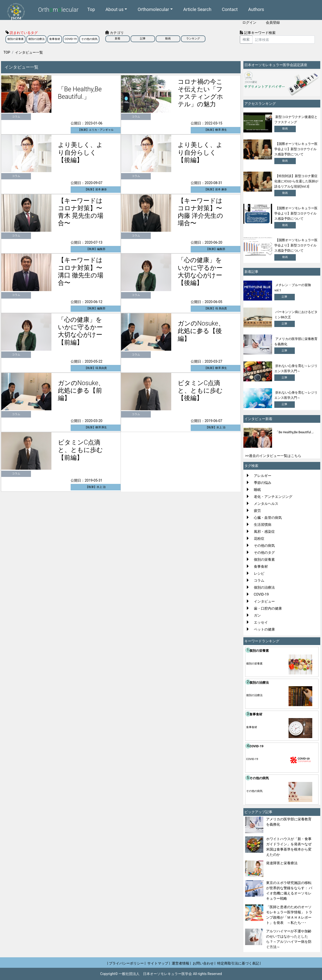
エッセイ (261, 622)
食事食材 (55, 39)
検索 (246, 39)
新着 (118, 39)
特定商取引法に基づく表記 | (239, 963)
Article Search (197, 9)
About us (114, 9)
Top (91, 9)
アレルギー (263, 476)
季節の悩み (263, 483)
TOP (7, 52)
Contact (230, 9)
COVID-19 (71, 39)
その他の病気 (89, 39)
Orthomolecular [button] (153, 9)
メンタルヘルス (266, 504)
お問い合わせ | (204, 963)
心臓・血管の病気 (268, 518)
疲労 (257, 511)
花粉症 (259, 539)
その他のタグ (264, 552)
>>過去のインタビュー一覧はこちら (273, 456)
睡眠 (257, 490)
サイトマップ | (159, 963)
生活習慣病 (263, 525)
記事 (143, 39)
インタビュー (264, 601)
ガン (257, 615)
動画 (168, 39)
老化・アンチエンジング (273, 497)
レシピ (259, 573)
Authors (256, 9)
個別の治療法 (36, 39)
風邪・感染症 (264, 532)
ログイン (249, 22)
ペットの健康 (264, 629)
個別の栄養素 (15, 39)
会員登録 (273, 22)
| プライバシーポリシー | (126, 963)
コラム (259, 580)
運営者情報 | (181, 963)
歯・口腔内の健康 (268, 608)
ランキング (193, 39)
